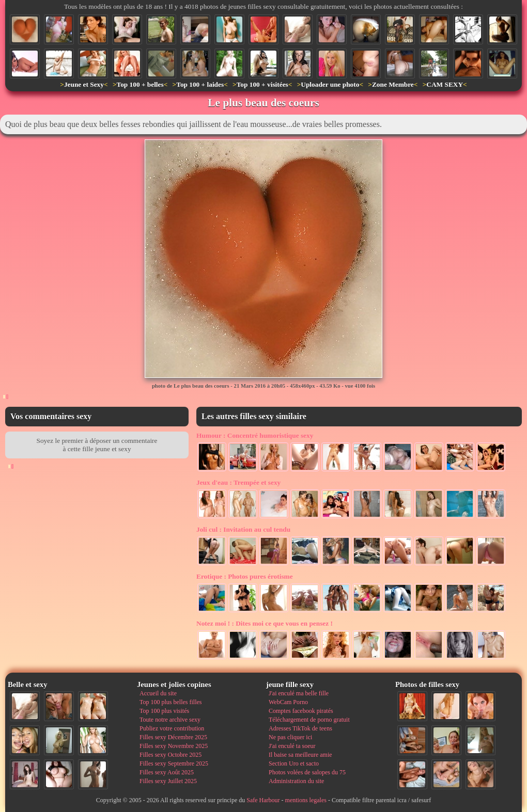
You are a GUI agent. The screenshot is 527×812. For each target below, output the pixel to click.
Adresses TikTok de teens (300, 728)
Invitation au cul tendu (243, 529)
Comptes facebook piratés (301, 711)
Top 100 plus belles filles (171, 702)
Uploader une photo (330, 84)
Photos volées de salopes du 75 (307, 772)
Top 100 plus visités (164, 711)
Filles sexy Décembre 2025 (173, 737)
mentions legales (306, 800)
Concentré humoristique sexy (255, 435)
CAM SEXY (445, 84)
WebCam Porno (288, 702)
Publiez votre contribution (172, 728)
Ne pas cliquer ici (290, 737)
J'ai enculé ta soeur (292, 746)
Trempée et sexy (238, 482)
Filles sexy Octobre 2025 (171, 755)
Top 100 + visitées (262, 84)
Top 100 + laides (200, 84)
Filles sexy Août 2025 (167, 772)
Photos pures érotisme (245, 576)
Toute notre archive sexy (170, 720)
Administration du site (296, 781)
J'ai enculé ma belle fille (299, 693)
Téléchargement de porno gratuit (309, 720)
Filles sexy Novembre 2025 (174, 746)
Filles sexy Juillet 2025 (168, 781)
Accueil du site (158, 693)
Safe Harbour (263, 800)
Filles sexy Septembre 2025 (174, 763)
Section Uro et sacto (294, 763)
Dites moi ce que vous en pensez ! (265, 623)
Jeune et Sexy (84, 84)
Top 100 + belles (140, 84)
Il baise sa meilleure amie (300, 755)
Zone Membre (393, 84)
